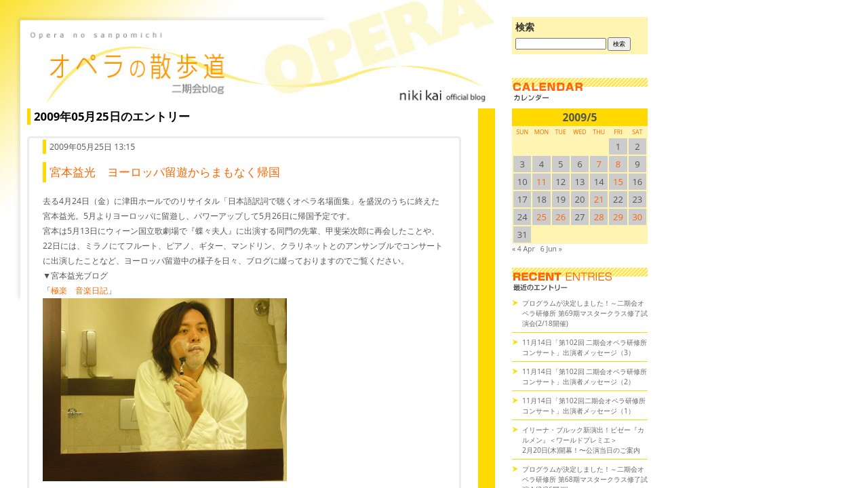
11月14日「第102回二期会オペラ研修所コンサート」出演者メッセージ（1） (584, 406)
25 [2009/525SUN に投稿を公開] (541, 217)
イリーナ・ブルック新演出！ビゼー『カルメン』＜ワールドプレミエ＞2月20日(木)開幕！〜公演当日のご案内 (583, 440)
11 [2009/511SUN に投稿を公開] (541, 182)
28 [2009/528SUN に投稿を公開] (599, 217)
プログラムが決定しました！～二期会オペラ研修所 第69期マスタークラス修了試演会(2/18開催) (585, 313)
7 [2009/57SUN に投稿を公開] (599, 164)
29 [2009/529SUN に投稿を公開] (618, 217)
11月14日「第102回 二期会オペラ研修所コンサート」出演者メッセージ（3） (585, 347)
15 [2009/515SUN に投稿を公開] (618, 182)
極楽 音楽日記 (79, 290)
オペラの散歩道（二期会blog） (258, 64)
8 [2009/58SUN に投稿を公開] (618, 164)
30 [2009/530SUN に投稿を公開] (637, 217)
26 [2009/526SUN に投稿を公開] (560, 217)
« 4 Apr (524, 249)
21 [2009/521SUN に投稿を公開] (599, 199)
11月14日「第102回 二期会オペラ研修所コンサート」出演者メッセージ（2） (585, 377)
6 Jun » (551, 249)
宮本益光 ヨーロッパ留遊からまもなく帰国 (165, 172)
